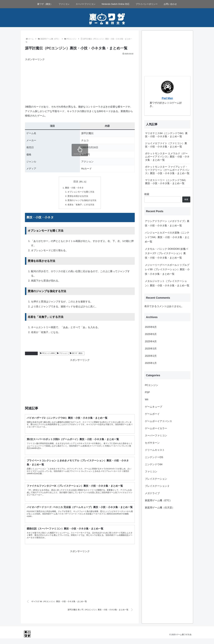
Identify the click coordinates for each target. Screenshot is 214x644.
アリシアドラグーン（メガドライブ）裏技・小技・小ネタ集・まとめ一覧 (167, 223)
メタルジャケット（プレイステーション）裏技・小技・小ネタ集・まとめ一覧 (167, 283)
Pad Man (167, 98)
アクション (62, 355)
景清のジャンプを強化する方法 (82, 201)
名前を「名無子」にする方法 (81, 206)
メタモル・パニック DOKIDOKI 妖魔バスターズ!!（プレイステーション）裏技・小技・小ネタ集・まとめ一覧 (166, 253)
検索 (147, 194)
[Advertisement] (80, 81)
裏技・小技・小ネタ (74, 188)
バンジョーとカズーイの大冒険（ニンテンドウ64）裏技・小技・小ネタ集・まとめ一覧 (167, 237)
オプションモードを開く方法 (81, 192)
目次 (76, 182)
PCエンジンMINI (47, 355)
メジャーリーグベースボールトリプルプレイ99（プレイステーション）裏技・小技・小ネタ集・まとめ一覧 (167, 269)
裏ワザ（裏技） (77, 355)
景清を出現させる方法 (78, 197)
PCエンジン (31, 355)
